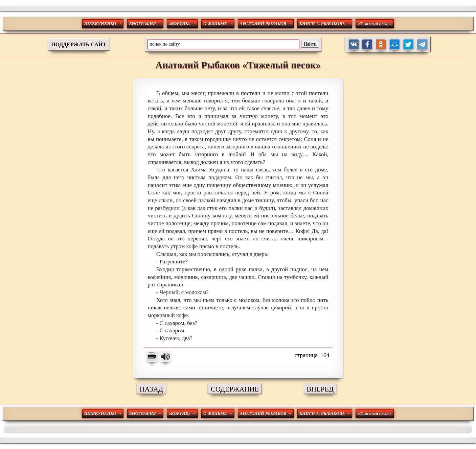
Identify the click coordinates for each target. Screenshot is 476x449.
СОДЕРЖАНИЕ (235, 389)
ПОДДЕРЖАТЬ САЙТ (79, 44)
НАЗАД (151, 389)
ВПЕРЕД (320, 389)
